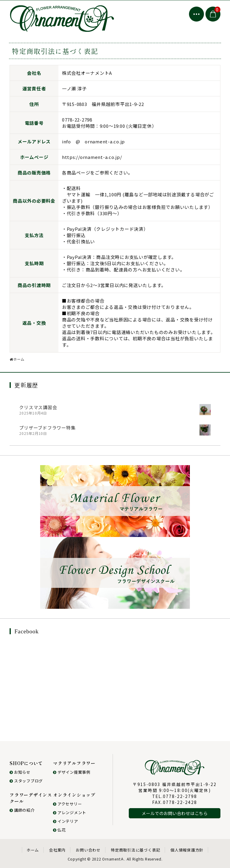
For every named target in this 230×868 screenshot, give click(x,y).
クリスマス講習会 (38, 407)
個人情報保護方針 (187, 850)
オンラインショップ (74, 795)
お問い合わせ (88, 850)
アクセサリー (67, 804)
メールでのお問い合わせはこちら (175, 813)
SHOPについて (26, 763)
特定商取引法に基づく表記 (136, 850)
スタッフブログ (26, 781)
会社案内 (57, 850)
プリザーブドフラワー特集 (47, 428)
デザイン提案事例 (72, 772)
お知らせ (20, 772)
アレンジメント (70, 812)
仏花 (59, 830)
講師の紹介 (22, 810)
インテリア (66, 821)
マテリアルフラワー (74, 763)
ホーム (33, 850)
